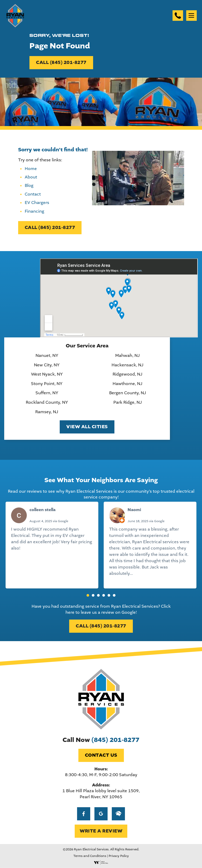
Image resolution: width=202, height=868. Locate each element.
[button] (88, 595)
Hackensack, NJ (127, 365)
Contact (33, 194)
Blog (29, 185)
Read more (145, 573)
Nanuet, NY (47, 356)
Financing (34, 211)
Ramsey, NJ (47, 412)
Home (31, 169)
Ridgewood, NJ (127, 374)
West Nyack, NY (47, 374)
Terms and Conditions (90, 856)
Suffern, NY (47, 393)
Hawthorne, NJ (127, 384)
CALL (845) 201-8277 (61, 63)
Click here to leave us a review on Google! (118, 609)
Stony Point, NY (47, 384)
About (31, 177)
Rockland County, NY (47, 402)
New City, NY (47, 365)
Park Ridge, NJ (128, 402)
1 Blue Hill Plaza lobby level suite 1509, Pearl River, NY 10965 (101, 794)
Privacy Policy (119, 856)
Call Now (101, 740)
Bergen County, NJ (128, 393)
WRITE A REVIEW (101, 831)
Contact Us (101, 755)
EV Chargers (37, 203)
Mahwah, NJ (127, 356)
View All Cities (87, 427)
